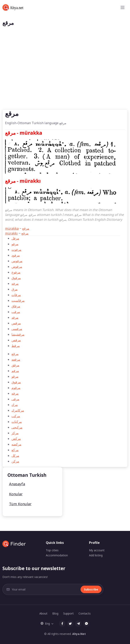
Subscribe (91, 589)
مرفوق (16, 278)
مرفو (15, 244)
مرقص (16, 340)
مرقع (26, 228)
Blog (55, 613)
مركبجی (17, 427)
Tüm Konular (20, 504)
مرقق (15, 365)
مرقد (15, 317)
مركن (15, 461)
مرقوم (16, 388)
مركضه (16, 444)
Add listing (96, 555)
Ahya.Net (79, 634)
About (43, 613)
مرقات (16, 295)
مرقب (16, 312)
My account (97, 550)
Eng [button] (45, 624)
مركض (16, 439)
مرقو (15, 376)
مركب (16, 416)
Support (68, 613)
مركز (15, 433)
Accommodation (57, 555)
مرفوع (16, 272)
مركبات (17, 422)
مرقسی (17, 329)
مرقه (15, 393)
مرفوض (17, 267)
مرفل (15, 238)
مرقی (15, 399)
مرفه (15, 284)
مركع (15, 450)
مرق (15, 289)
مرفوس (17, 261)
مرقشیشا (18, 334)
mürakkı (11, 233)
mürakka (12, 228)
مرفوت (16, 250)
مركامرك (18, 410)
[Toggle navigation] (123, 7)
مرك (15, 405)
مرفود (16, 255)
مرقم (15, 371)
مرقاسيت (18, 300)
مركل (15, 456)
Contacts (85, 613)
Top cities (52, 550)
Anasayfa (17, 484)
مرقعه (16, 359)
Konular (16, 494)
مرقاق (16, 306)
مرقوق (16, 382)
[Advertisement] (65, 79)
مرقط (16, 346)
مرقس (16, 323)
